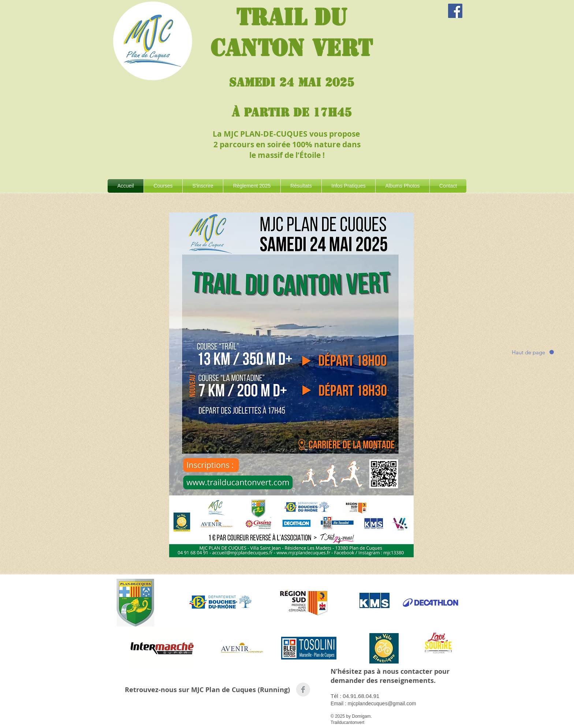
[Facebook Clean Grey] (303, 690)
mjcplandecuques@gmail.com (382, 703)
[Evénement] (455, 11)
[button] (163, 186)
